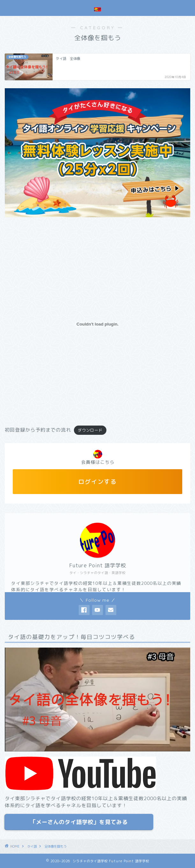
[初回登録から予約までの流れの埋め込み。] (97, 324)
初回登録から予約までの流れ (38, 430)
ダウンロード (90, 430)
